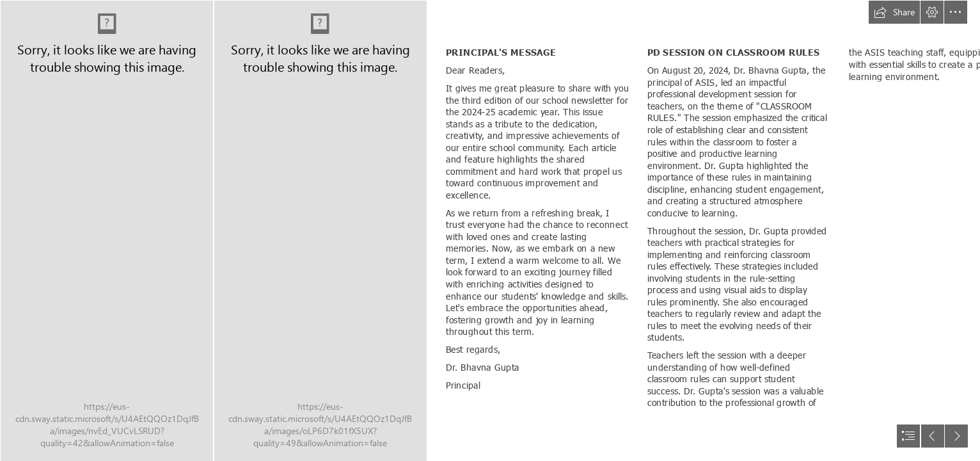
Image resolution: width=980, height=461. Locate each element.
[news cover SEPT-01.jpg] (106, 230)
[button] (894, 12)
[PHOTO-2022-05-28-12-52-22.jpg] (320, 230)
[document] (490, 230)
